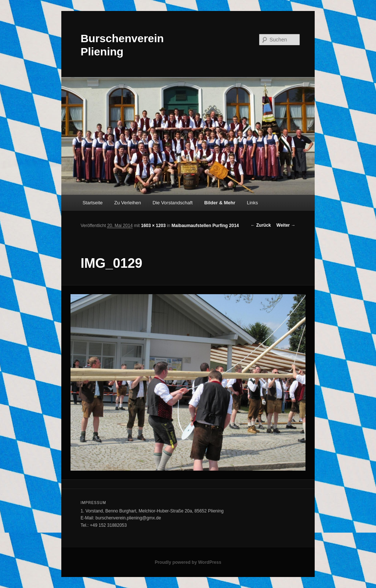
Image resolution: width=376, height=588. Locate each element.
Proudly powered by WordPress (188, 562)
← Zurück (261, 225)
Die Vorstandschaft (173, 203)
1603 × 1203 (153, 226)
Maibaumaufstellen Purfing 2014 (205, 226)
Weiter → (286, 225)
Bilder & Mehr (220, 203)
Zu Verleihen (128, 203)
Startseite (93, 203)
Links (252, 203)
